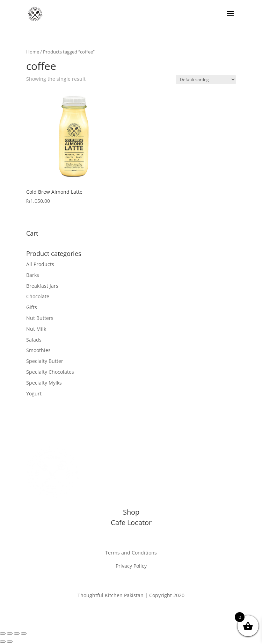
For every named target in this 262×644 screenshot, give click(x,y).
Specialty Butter (45, 361)
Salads (34, 340)
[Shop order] (206, 80)
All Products (40, 264)
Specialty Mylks (44, 383)
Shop (131, 512)
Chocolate (38, 296)
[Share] (17, 634)
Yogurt (34, 393)
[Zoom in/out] (3, 634)
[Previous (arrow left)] (3, 642)
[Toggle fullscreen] (10, 634)
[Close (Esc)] (24, 634)
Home (33, 52)
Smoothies (38, 350)
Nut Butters (40, 318)
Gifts (32, 307)
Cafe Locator (131, 523)
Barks (33, 275)
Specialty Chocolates (50, 372)
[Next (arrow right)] (10, 642)
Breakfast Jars (42, 286)
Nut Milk (36, 329)
